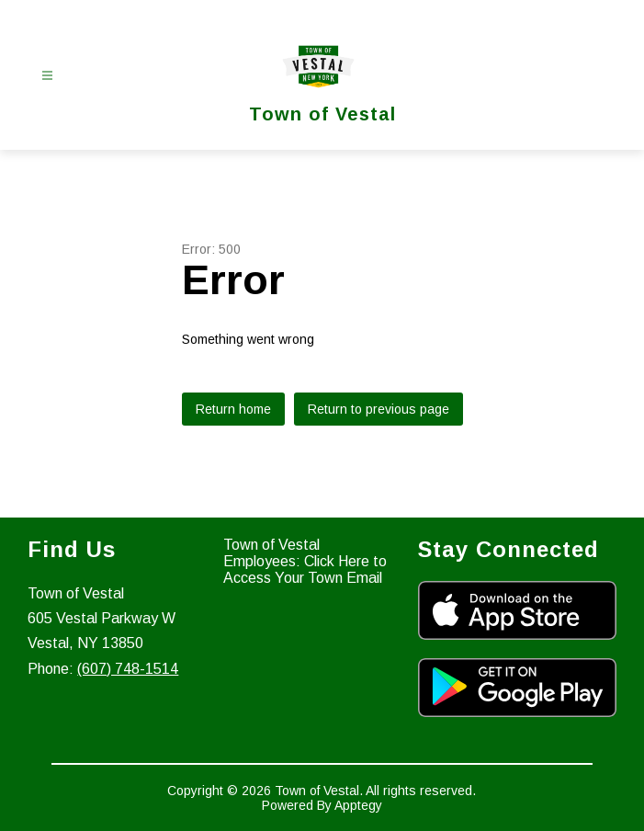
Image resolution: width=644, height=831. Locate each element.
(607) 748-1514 (128, 669)
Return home (233, 409)
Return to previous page (378, 409)
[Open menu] (47, 76)
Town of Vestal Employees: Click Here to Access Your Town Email (305, 561)
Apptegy (358, 805)
